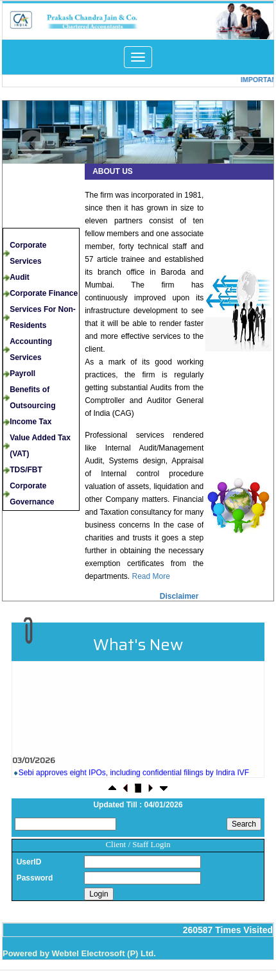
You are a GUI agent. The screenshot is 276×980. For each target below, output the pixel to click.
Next (240, 144)
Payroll (22, 374)
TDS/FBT (26, 470)
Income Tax (30, 422)
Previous (32, 144)
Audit (20, 277)
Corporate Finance (44, 293)
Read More (151, 576)
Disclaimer (179, 596)
